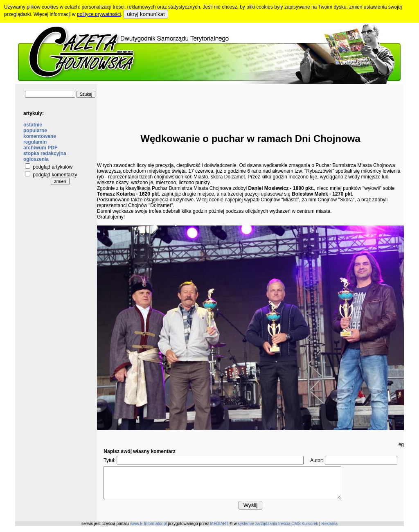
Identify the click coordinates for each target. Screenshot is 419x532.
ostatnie (33, 125)
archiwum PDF (40, 148)
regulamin (35, 142)
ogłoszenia (36, 159)
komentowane (40, 136)
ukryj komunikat (146, 14)
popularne (35, 131)
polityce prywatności (99, 14)
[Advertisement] (250, 102)
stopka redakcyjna (45, 153)
